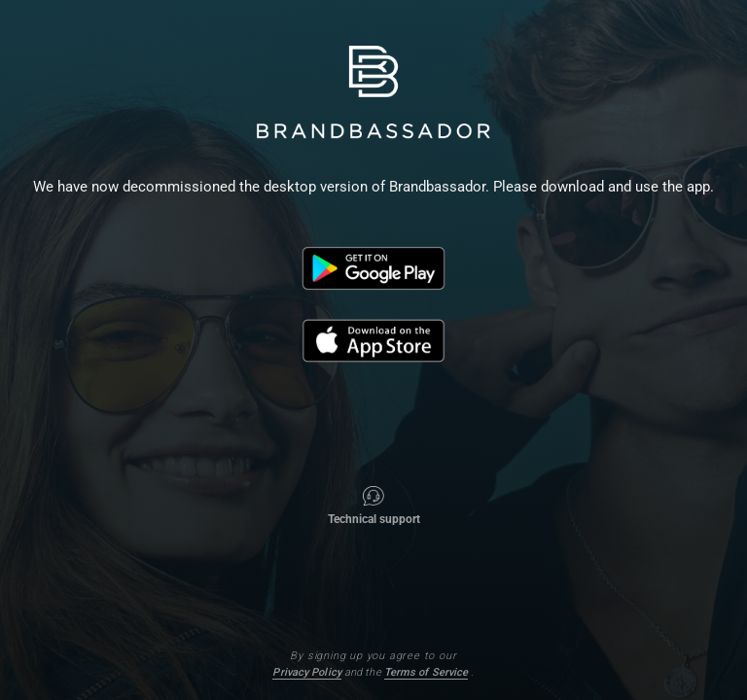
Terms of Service (427, 672)
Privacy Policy (306, 672)
